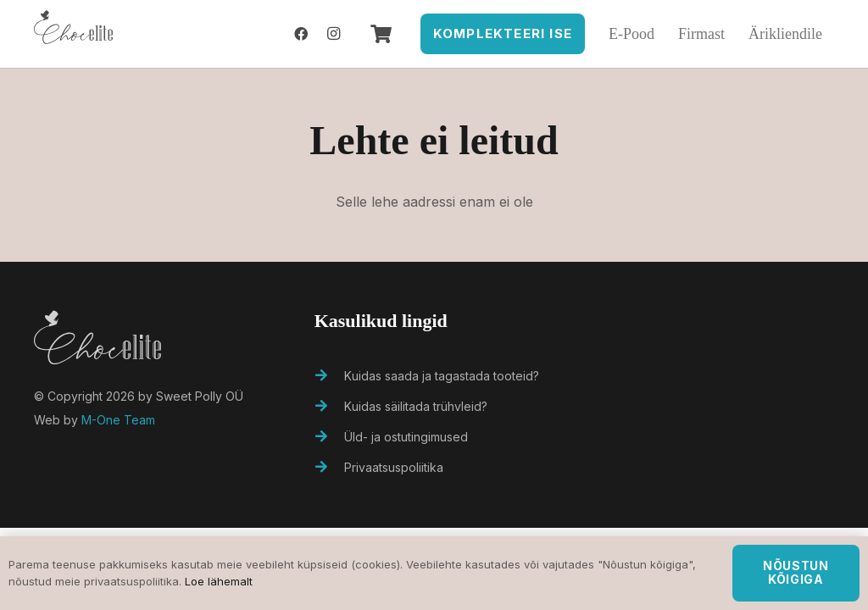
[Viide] (73, 34)
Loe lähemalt (219, 581)
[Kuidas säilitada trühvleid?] (330, 407)
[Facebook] (301, 34)
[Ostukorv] (381, 34)
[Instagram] (333, 34)
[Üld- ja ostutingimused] (330, 437)
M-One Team (118, 420)
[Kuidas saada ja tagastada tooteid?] (330, 376)
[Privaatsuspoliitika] (330, 468)
